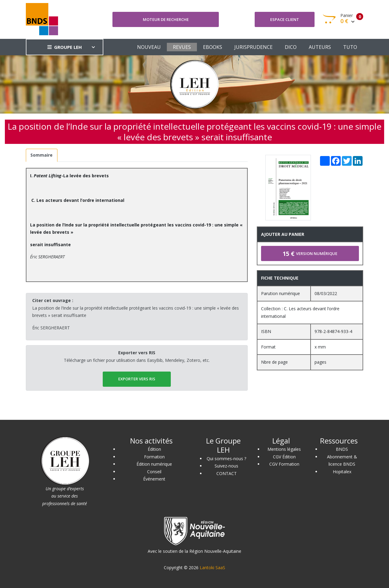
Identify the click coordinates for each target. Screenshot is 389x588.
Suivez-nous (226, 466)
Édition (154, 449)
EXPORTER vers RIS (137, 379)
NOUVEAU (149, 47)
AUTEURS (320, 47)
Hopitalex (342, 472)
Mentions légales (284, 449)
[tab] (42, 155)
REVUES (182, 47)
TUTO (350, 47)
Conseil (154, 472)
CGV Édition (284, 457)
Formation (154, 457)
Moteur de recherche (166, 19)
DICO (291, 47)
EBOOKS (213, 47)
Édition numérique (154, 464)
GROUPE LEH (65, 47)
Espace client (285, 19)
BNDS (342, 449)
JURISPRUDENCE (253, 47)
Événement (154, 479)
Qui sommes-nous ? (226, 459)
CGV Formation (284, 464)
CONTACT (227, 473)
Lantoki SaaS (212, 568)
